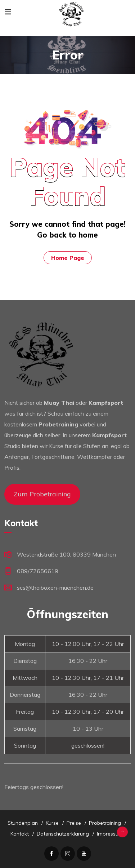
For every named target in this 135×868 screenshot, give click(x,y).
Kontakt (20, 834)
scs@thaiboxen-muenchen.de (55, 588)
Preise (74, 823)
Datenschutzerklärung (63, 834)
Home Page (68, 258)
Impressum (110, 834)
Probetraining (105, 823)
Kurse (52, 823)
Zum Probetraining (42, 494)
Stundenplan (23, 823)
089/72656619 (38, 571)
